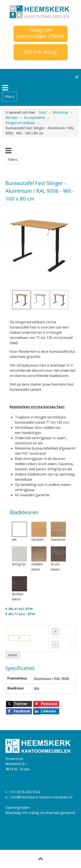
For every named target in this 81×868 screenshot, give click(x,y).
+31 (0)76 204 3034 (25, 792)
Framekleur (17, 678)
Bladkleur (16, 688)
